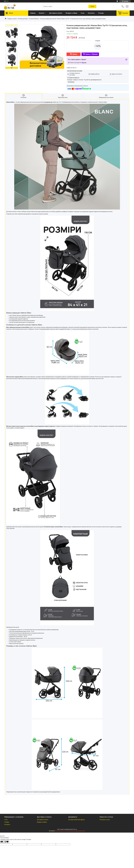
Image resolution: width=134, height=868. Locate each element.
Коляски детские (23, 19)
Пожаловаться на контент (62, 831)
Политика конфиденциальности (77, 831)
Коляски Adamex (34, 19)
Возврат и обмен (71, 13)
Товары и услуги (12, 19)
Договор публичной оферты (77, 820)
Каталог (42, 13)
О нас (83, 13)
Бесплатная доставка (76, 71)
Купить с (92, 54)
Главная (33, 13)
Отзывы (101, 13)
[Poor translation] (6, 842)
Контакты (91, 13)
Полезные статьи (105, 820)
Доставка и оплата (56, 13)
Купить (75, 54)
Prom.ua (75, 829)
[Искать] (92, 6)
